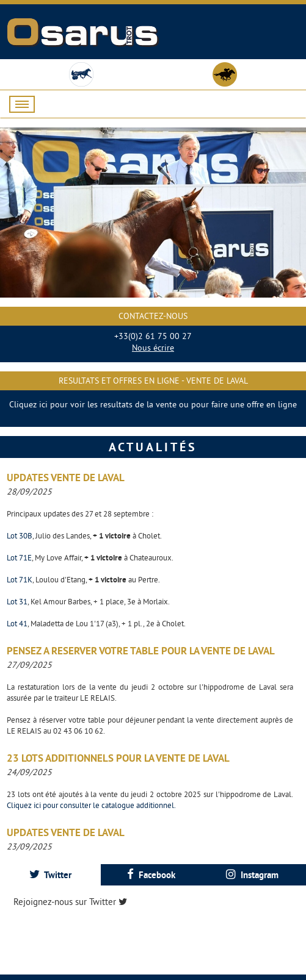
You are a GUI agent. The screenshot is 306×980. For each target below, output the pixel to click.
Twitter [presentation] (50, 875)
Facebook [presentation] (151, 875)
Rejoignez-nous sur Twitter (70, 902)
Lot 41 (17, 623)
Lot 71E (19, 557)
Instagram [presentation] (252, 875)
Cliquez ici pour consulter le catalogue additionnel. (91, 805)
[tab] (50, 875)
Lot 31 (17, 601)
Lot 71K (20, 579)
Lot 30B (20, 535)
